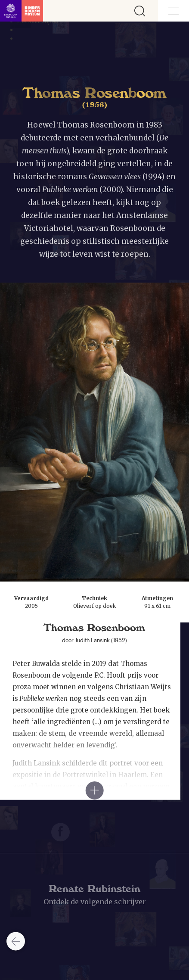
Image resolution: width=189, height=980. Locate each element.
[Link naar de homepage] (22, 11)
